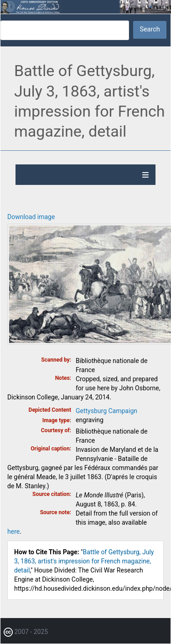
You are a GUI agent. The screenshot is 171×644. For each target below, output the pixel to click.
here (13, 532)
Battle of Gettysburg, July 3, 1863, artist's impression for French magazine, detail (84, 561)
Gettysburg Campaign (106, 411)
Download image (31, 217)
